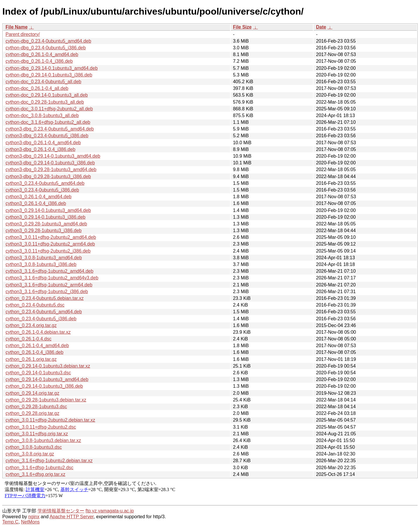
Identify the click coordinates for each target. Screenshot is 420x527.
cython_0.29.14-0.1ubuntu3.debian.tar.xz (48, 366)
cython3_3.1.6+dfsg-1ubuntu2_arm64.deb (49, 285)
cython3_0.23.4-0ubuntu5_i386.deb (42, 190)
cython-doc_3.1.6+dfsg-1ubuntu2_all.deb (48, 122)
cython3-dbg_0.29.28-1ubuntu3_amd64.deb (51, 169)
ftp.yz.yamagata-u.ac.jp (110, 511)
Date (321, 27)
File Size (242, 27)
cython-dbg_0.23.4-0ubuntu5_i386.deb (46, 48)
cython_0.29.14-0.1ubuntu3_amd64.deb (47, 379)
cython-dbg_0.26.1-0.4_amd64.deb (42, 54)
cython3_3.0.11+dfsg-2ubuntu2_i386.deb (48, 251)
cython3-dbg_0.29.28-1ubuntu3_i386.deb (48, 176)
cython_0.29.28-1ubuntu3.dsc (36, 407)
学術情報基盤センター (61, 511)
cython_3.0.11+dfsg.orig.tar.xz (37, 434)
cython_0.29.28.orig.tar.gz (32, 413)
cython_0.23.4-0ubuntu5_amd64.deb (44, 312)
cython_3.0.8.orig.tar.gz (30, 454)
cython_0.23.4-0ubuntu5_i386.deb (41, 319)
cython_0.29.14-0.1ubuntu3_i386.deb (44, 386)
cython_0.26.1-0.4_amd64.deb (37, 346)
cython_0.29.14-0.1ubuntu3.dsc (38, 373)
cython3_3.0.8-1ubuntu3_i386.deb (41, 264)
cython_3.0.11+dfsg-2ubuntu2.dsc (41, 427)
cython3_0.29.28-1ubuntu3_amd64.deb (46, 224)
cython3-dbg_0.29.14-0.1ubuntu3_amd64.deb (53, 156)
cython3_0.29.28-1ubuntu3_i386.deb (44, 231)
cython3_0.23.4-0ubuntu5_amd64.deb (45, 183)
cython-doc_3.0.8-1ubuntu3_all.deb (42, 115)
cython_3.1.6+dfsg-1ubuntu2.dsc (40, 468)
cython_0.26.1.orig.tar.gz (31, 359)
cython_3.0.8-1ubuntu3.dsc (34, 447)
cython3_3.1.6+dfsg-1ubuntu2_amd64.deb (49, 271)
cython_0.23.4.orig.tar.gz (31, 325)
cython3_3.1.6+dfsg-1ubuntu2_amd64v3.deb (52, 278)
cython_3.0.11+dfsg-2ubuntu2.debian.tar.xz (50, 420)
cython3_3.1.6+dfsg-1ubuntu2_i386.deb (47, 292)
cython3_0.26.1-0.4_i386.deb (36, 203)
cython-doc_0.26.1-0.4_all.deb (37, 88)
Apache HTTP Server (72, 517)
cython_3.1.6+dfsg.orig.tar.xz (35, 474)
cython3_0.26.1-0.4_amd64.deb (38, 197)
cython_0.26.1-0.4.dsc (28, 339)
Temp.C (10, 522)
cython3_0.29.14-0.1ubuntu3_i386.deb (45, 217)
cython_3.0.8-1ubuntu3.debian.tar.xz (43, 440)
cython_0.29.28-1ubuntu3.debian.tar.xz (46, 400)
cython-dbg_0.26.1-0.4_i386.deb (39, 61)
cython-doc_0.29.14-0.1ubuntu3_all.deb (47, 95)
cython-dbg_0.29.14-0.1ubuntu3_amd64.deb (52, 68)
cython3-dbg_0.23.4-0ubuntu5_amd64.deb (50, 129)
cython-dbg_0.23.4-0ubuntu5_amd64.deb (48, 41)
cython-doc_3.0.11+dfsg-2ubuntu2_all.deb (49, 109)
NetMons (30, 522)
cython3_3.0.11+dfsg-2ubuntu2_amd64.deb (51, 237)
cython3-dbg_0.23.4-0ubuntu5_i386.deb (47, 136)
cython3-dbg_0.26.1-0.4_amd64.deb (43, 143)
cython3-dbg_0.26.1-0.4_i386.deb (40, 149)
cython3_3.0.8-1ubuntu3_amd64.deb (44, 258)
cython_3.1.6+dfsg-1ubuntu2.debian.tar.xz (49, 461)
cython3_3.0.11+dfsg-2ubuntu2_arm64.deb (50, 244)
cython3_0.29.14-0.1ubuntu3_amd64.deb (48, 210)
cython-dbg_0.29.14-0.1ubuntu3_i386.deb (49, 75)
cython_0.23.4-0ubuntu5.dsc (35, 305)
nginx (34, 517)
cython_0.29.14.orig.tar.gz (32, 393)
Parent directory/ (23, 34)
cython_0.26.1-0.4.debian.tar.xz (38, 332)
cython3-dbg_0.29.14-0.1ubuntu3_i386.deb (50, 163)
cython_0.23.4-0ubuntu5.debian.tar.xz (45, 298)
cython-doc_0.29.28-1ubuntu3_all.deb (45, 102)
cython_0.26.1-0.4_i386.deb (34, 352)
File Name (17, 27)
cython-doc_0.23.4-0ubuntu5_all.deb (43, 82)
